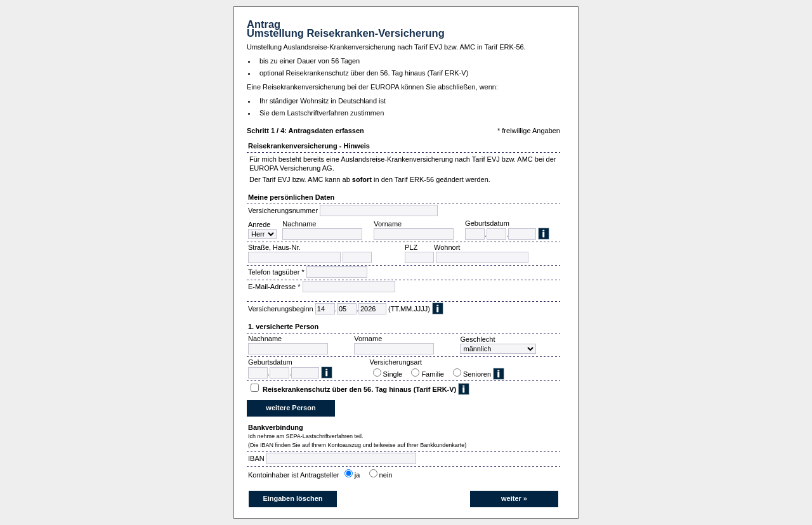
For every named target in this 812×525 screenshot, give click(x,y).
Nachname (299, 224)
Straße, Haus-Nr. (274, 247)
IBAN (256, 458)
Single (395, 374)
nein (388, 475)
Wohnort (447, 247)
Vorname (388, 224)
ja (359, 475)
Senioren (477, 374)
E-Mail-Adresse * (274, 287)
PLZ (411, 247)
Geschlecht (477, 339)
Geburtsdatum (487, 223)
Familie (435, 374)
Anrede (259, 224)
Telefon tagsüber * (276, 272)
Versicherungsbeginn (281, 309)
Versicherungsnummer (283, 211)
